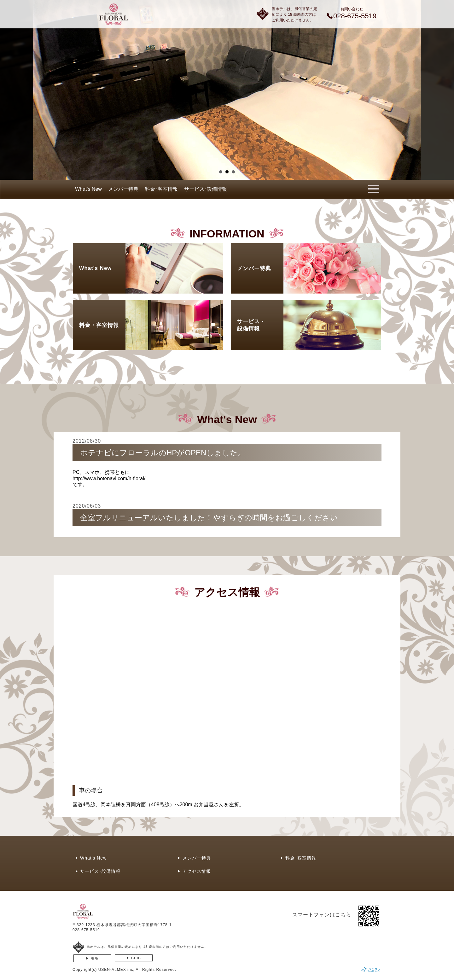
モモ (95, 958)
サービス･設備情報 (206, 189)
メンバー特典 (123, 189)
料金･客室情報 (161, 189)
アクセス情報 (197, 871)
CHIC (136, 958)
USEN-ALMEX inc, (116, 970)
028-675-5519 (86, 930)
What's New (88, 189)
